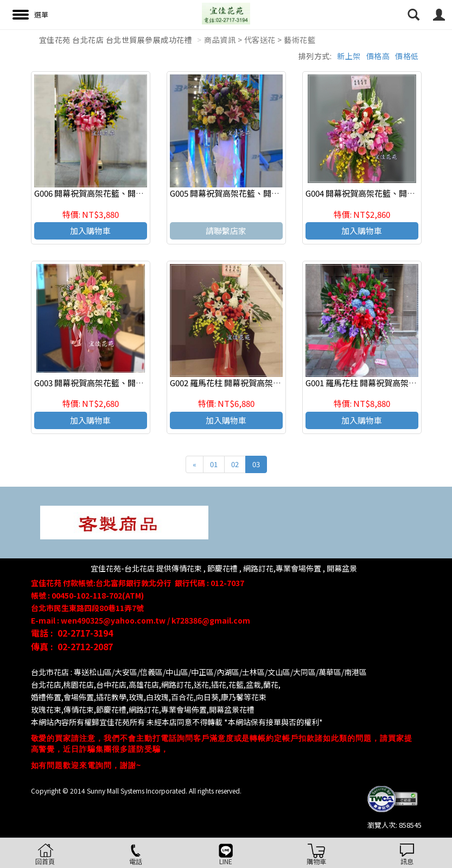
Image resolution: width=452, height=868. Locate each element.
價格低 (407, 56)
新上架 (349, 56)
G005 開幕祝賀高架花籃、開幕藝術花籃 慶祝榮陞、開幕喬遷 (278, 193)
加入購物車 (90, 231)
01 (214, 464)
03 (256, 464)
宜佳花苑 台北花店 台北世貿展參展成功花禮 (116, 40)
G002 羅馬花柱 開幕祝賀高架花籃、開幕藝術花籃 (258, 383)
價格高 (378, 56)
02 (235, 464)
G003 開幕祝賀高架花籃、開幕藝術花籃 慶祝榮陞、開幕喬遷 (143, 383)
